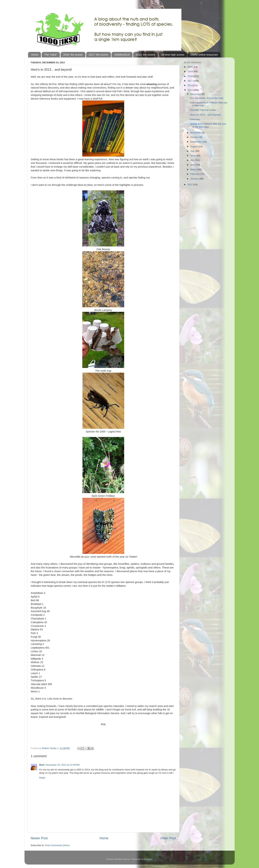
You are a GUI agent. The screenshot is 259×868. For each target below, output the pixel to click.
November (196, 133)
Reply (42, 778)
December (196, 94)
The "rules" (51, 55)
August (194, 146)
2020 (190, 67)
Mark (42, 765)
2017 (190, 81)
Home (35, 55)
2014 (190, 85)
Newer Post (39, 838)
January (195, 179)
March (194, 169)
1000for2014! (122, 55)
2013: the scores (145, 55)
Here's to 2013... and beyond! (205, 115)
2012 (190, 184)
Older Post (168, 838)
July (193, 151)
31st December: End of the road (206, 98)
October (195, 137)
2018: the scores (73, 55)
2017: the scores (99, 55)
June (193, 156)
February (195, 174)
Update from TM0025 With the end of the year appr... (208, 125)
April (193, 165)
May (193, 160)
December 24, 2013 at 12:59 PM (63, 765)
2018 (190, 76)
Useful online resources (204, 55)
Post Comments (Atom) (57, 845)
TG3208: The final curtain (203, 110)
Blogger (148, 859)
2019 (190, 71)
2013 (190, 90)
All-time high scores (173, 55)
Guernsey (195, 119)
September (196, 142)
